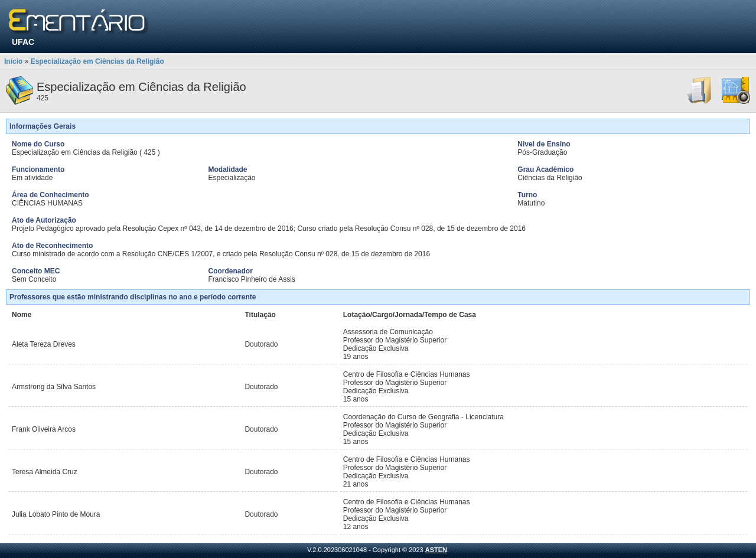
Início (13, 61)
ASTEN (436, 550)
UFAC (23, 42)
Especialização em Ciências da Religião (97, 61)
